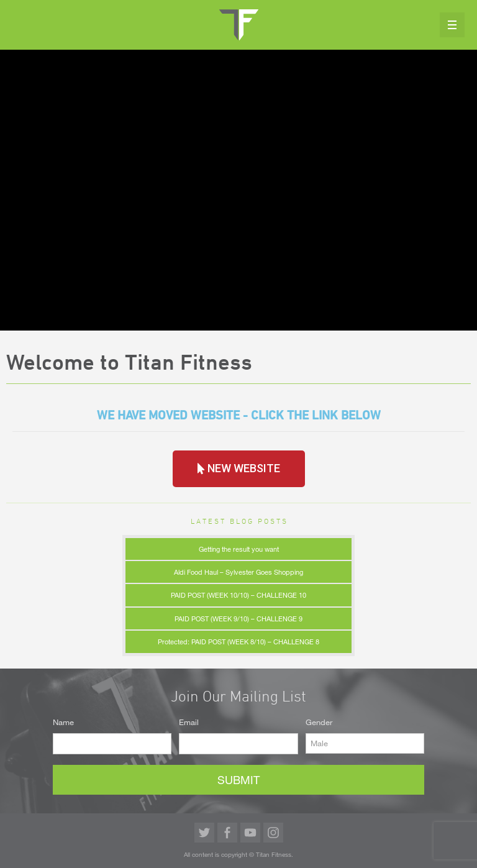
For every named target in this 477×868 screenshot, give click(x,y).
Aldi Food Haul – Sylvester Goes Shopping (238, 572)
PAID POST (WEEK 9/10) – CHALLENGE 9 (238, 619)
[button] (239, 469)
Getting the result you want (239, 549)
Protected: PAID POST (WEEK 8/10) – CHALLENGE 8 (238, 642)
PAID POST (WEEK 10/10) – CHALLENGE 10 (238, 595)
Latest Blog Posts (239, 521)
